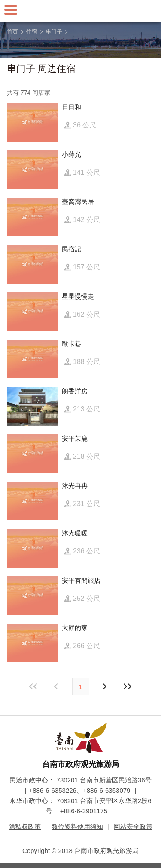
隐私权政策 (25, 826)
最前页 (33, 686)
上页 (104, 686)
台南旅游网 (81, 11)
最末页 (128, 686)
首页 (12, 32)
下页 (57, 686)
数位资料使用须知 (77, 826)
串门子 (54, 32)
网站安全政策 (133, 826)
